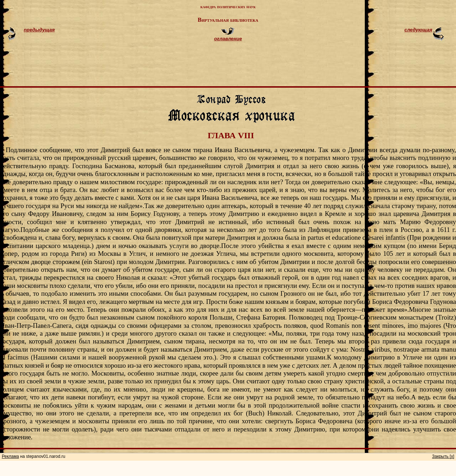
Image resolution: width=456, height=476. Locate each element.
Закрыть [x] (443, 456)
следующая (418, 30)
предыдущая (39, 30)
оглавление (228, 39)
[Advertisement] (237, 67)
